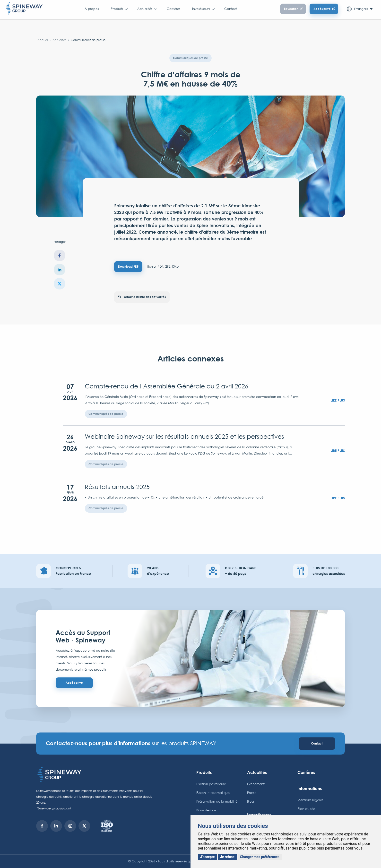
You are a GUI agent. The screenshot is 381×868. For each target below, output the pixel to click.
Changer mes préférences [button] (260, 857)
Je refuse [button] (227, 857)
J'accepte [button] (208, 857)
